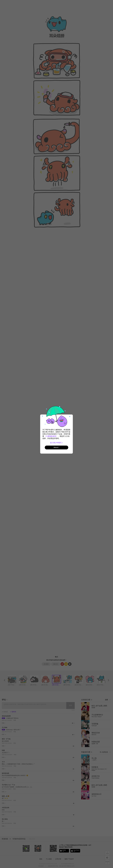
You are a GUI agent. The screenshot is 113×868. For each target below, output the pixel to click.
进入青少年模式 (57, 443)
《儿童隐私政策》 (51, 436)
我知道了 (56, 447)
